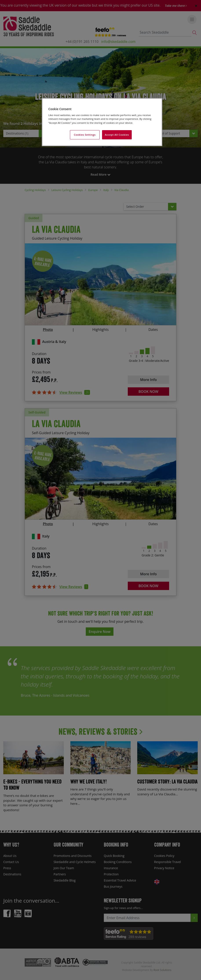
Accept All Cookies (117, 135)
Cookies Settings (85, 135)
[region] (102, 122)
